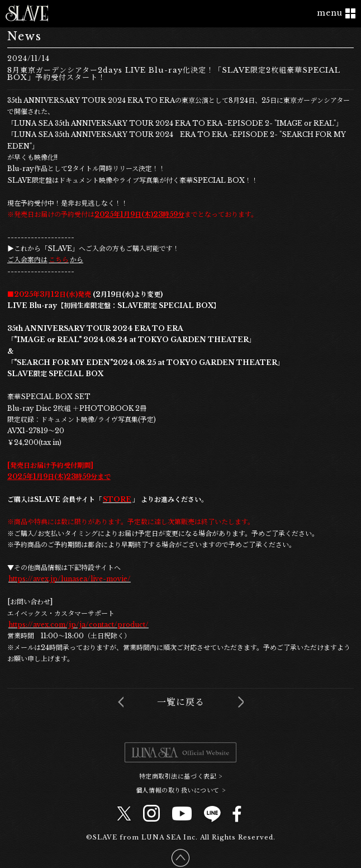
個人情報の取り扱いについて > (180, 790)
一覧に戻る (181, 702)
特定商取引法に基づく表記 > (181, 776)
